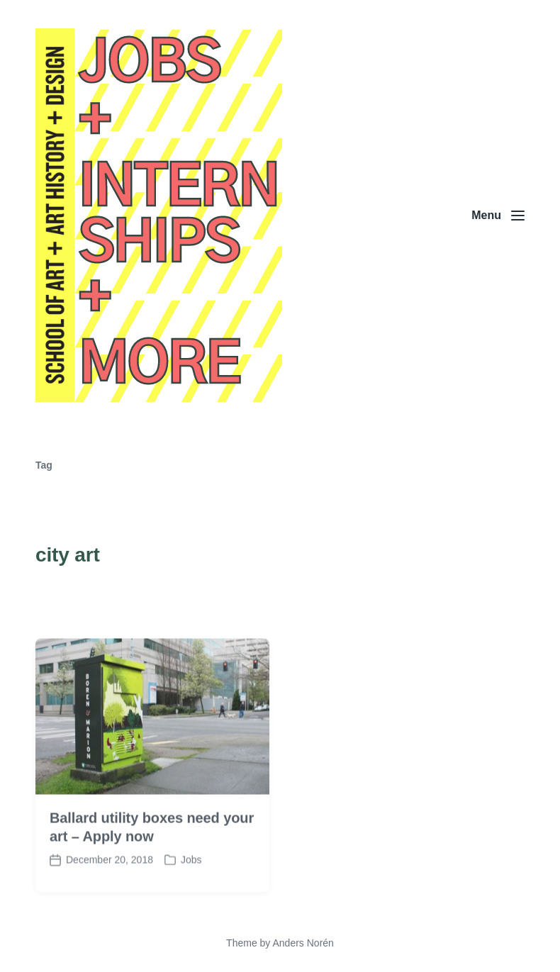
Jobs (191, 868)
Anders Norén (303, 943)
